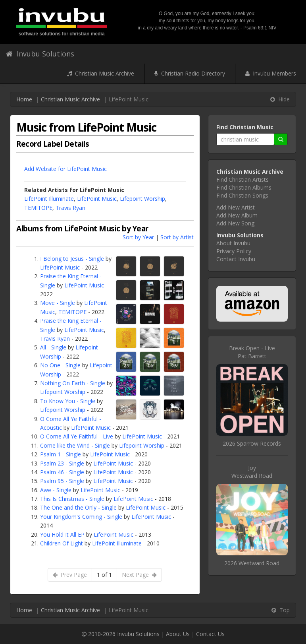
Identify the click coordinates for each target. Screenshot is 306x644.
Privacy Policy (234, 251)
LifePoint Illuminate (49, 199)
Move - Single (58, 303)
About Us (178, 634)
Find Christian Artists (242, 179)
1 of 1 (104, 575)
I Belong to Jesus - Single (72, 259)
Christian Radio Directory (190, 73)
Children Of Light (62, 543)
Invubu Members (271, 73)
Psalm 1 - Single (61, 454)
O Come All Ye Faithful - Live (77, 436)
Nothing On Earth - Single (73, 383)
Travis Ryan (70, 208)
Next (139, 575)
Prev (70, 575)
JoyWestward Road (252, 472)
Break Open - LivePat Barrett (252, 352)
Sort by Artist (177, 237)
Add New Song (235, 223)
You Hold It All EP (62, 534)
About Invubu (233, 243)
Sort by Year (138, 237)
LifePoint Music (97, 199)
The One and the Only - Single (78, 507)
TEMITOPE (38, 208)
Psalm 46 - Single (62, 472)
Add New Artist (236, 207)
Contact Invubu (236, 259)
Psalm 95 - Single (62, 481)
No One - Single (60, 365)
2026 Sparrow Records (252, 443)
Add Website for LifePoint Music (65, 169)
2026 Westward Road (252, 563)
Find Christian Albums (244, 187)
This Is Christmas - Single (72, 499)
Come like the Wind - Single (75, 445)
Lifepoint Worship (142, 199)
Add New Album (237, 215)
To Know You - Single (68, 401)
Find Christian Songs (242, 195)
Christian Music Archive (101, 73)
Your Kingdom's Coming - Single (81, 517)
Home (24, 99)
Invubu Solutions (40, 54)
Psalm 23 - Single (62, 463)
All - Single (53, 347)
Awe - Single (56, 490)
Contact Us (210, 634)
